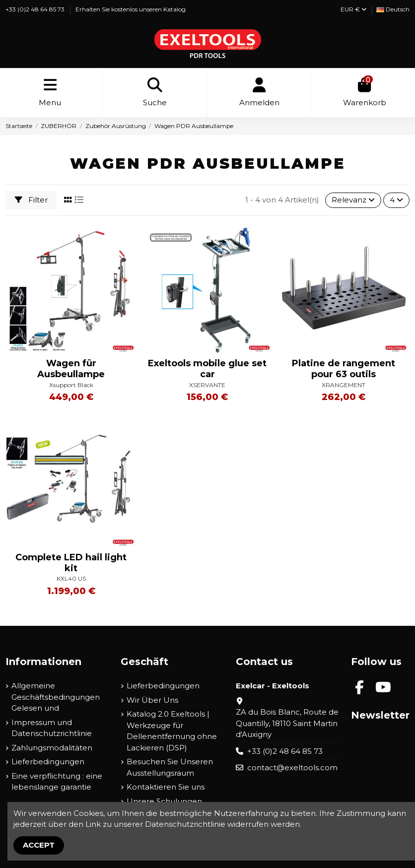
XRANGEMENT (344, 385)
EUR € (354, 9)
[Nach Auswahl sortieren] (353, 200)
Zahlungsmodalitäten (52, 748)
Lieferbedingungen (48, 762)
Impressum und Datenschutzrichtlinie (52, 728)
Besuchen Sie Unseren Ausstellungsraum (170, 767)
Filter (31, 200)
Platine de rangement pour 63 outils (344, 369)
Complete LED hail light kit (71, 563)
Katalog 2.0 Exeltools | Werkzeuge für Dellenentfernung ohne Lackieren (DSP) (172, 731)
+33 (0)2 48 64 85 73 (36, 9)
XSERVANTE (207, 385)
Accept (39, 845)
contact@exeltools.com (292, 768)
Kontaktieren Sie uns (166, 787)
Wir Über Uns (152, 700)
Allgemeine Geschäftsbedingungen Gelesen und (56, 697)
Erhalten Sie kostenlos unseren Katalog (131, 9)
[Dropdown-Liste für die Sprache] (393, 10)
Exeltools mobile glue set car (207, 369)
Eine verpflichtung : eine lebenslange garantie (57, 782)
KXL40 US (71, 578)
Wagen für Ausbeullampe (71, 369)
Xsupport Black (71, 385)
